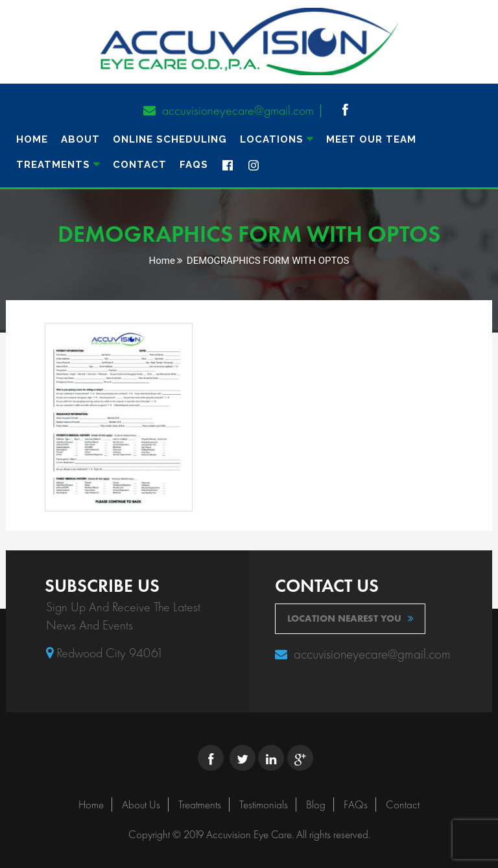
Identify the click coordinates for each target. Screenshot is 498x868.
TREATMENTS (53, 165)
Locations (272, 139)
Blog (316, 804)
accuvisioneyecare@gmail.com (229, 111)
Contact (140, 165)
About (80, 139)
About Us (141, 804)
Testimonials (264, 804)
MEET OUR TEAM (371, 139)
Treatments (200, 804)
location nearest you (350, 618)
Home (32, 139)
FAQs (194, 165)
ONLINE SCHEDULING (170, 139)
